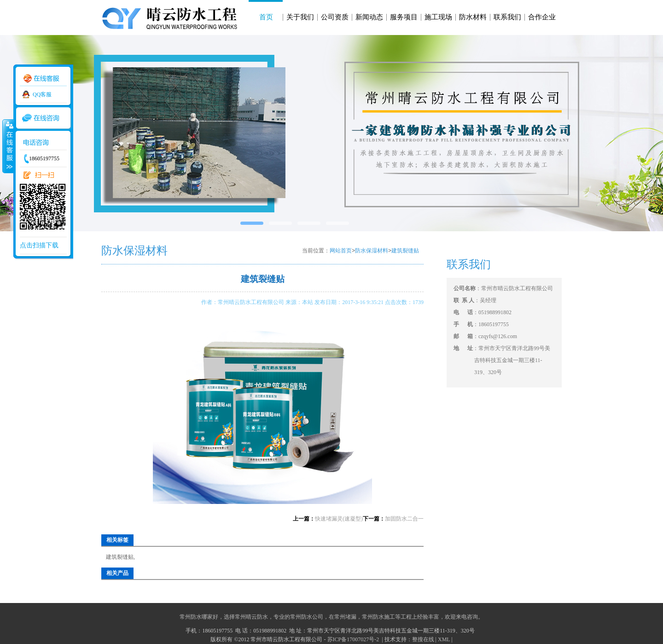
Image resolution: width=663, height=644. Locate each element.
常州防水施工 (378, 617)
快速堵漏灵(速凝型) (339, 519)
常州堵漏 (345, 617)
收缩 (8, 146)
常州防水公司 (307, 617)
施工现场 (438, 17)
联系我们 (507, 17)
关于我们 (300, 17)
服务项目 (404, 17)
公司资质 (335, 17)
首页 (266, 17)
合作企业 (542, 17)
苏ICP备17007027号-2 (354, 639)
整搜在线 (423, 639)
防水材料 (473, 17)
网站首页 (341, 251)
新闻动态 (369, 17)
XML (444, 639)
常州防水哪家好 (199, 617)
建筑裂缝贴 (405, 251)
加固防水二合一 (404, 519)
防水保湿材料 (372, 251)
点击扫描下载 (39, 245)
